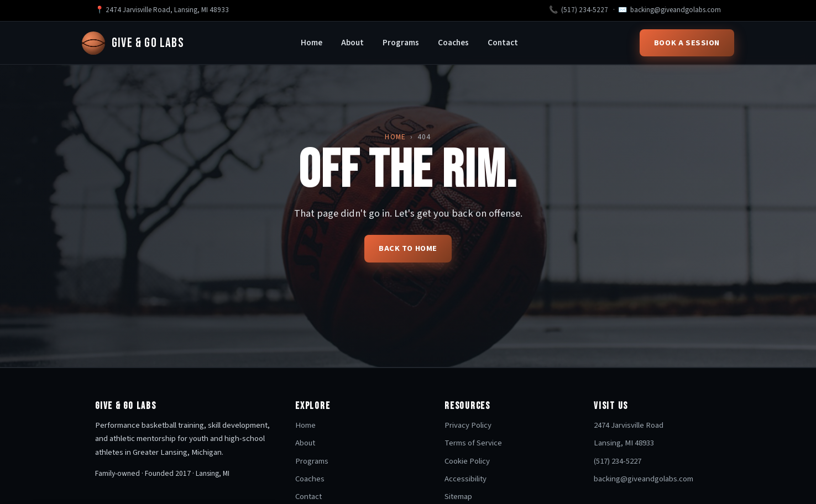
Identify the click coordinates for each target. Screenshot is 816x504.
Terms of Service (473, 443)
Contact (503, 43)
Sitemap (458, 497)
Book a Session (687, 43)
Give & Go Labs (133, 43)
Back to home (408, 248)
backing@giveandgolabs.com (676, 10)
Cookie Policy (467, 461)
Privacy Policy (468, 425)
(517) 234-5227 (585, 10)
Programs (401, 43)
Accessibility (465, 479)
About (352, 43)
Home (312, 43)
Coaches (453, 43)
